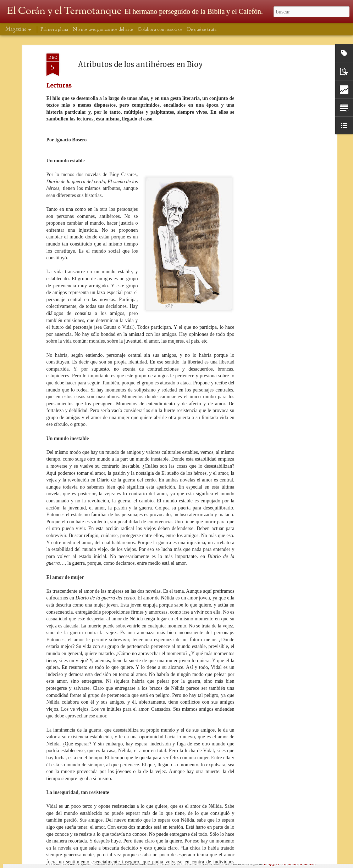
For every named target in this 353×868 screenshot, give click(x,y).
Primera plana (54, 29)
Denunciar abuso (299, 864)
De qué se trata (202, 29)
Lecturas (59, 47)
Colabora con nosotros (160, 29)
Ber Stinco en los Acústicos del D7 (158, 780)
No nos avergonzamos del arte (103, 29)
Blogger (272, 864)
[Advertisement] (274, 63)
